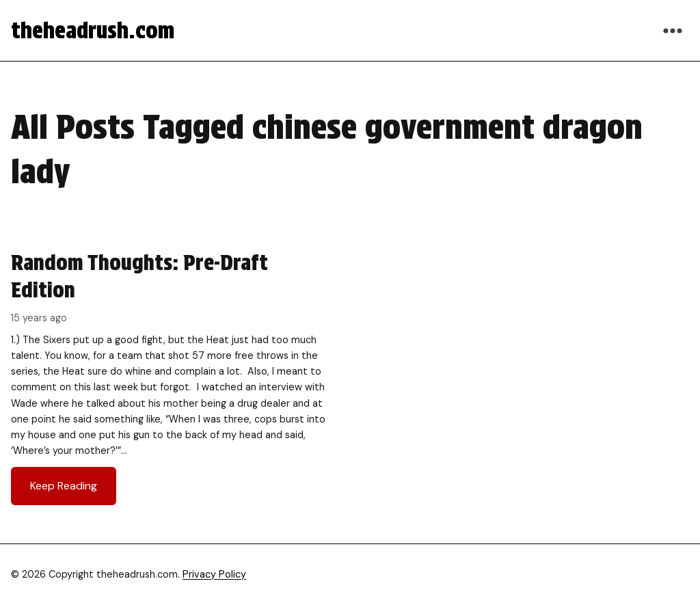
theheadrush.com (93, 30)
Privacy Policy (214, 574)
